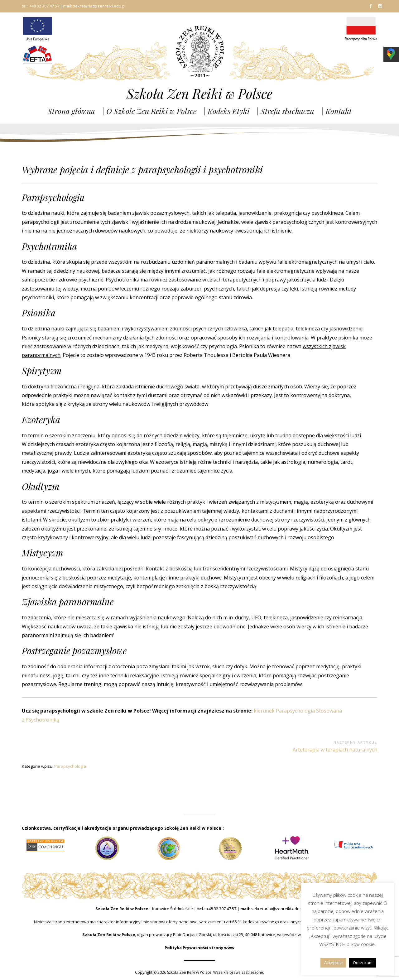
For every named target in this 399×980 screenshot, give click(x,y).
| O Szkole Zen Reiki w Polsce (149, 111)
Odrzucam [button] (363, 963)
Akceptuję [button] (333, 963)
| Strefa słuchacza (285, 111)
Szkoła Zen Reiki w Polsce (199, 94)
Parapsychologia (70, 766)
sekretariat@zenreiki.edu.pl (278, 909)
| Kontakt (336, 111)
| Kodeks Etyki (226, 111)
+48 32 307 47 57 (221, 909)
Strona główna (71, 111)
